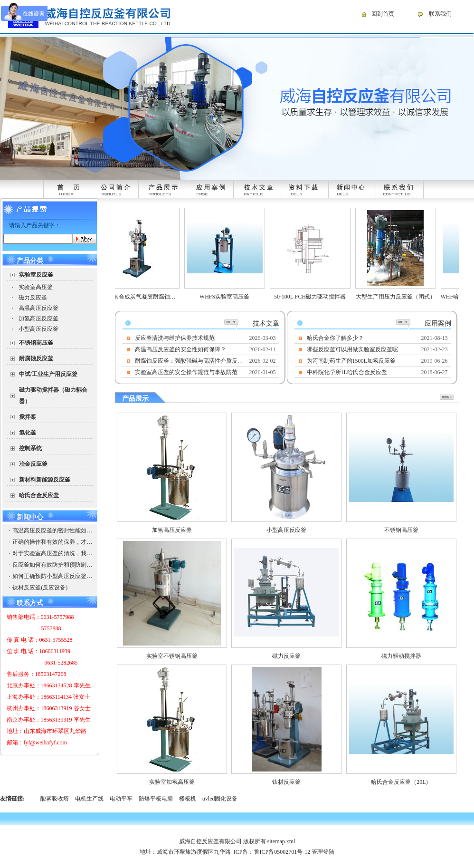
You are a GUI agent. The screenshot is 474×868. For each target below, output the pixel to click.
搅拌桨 (28, 417)
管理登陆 (323, 852)
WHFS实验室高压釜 (231, 297)
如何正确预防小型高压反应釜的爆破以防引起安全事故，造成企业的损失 (52, 576)
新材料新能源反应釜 (45, 480)
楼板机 (188, 799)
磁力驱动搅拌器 (401, 656)
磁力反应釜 (33, 298)
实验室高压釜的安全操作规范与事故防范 (186, 372)
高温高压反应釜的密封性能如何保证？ (52, 530)
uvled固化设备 (220, 799)
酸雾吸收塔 (55, 799)
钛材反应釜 (286, 782)
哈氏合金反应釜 (39, 495)
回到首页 (383, 14)
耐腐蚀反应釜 (36, 358)
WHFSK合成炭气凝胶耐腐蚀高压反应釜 (155, 297)
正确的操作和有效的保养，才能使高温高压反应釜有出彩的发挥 (52, 542)
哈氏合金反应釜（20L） (401, 782)
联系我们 (440, 14)
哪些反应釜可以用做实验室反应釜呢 (352, 349)
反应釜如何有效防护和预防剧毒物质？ (52, 565)
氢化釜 (28, 433)
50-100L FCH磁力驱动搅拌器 (317, 297)
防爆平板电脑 (156, 799)
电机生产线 (89, 799)
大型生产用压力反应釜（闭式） (402, 297)
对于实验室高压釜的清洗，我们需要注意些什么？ (52, 553)
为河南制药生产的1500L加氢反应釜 (351, 361)
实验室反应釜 (36, 275)
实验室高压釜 (36, 287)
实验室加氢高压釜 (172, 782)
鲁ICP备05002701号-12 (282, 852)
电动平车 (121, 799)
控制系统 (30, 448)
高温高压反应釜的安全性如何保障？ (180, 349)
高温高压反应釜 (38, 308)
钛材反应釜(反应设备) (40, 588)
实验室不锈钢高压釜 (172, 656)
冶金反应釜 (33, 464)
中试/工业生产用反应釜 (48, 374)
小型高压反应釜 (38, 329)
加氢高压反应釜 (38, 318)
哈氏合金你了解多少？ (335, 338)
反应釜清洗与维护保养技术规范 (175, 338)
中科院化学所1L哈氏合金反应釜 (347, 372)
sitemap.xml (281, 841)
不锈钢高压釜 (36, 343)
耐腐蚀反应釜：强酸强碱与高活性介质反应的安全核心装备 (190, 361)
